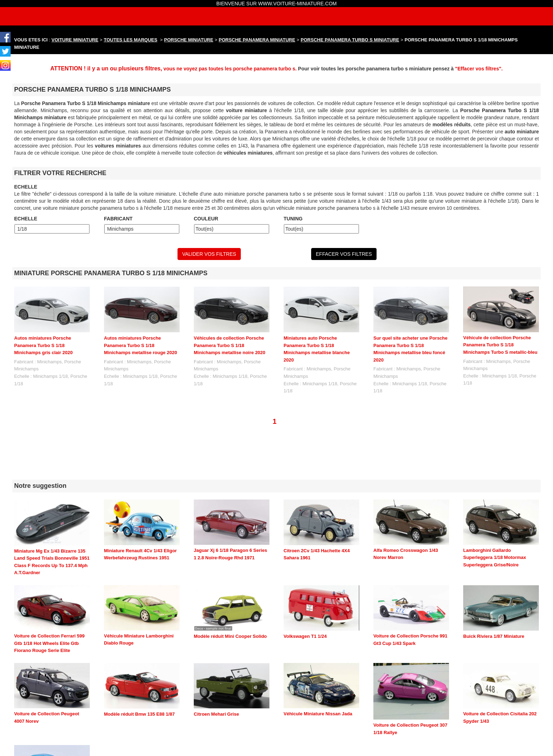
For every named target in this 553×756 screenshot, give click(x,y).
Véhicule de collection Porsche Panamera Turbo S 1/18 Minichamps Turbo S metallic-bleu (500, 345)
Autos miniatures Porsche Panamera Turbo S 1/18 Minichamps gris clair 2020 (43, 345)
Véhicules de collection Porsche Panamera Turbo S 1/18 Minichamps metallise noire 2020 (229, 345)
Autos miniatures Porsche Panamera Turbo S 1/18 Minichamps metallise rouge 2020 (141, 345)
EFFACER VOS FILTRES (344, 254)
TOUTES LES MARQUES (131, 40)
